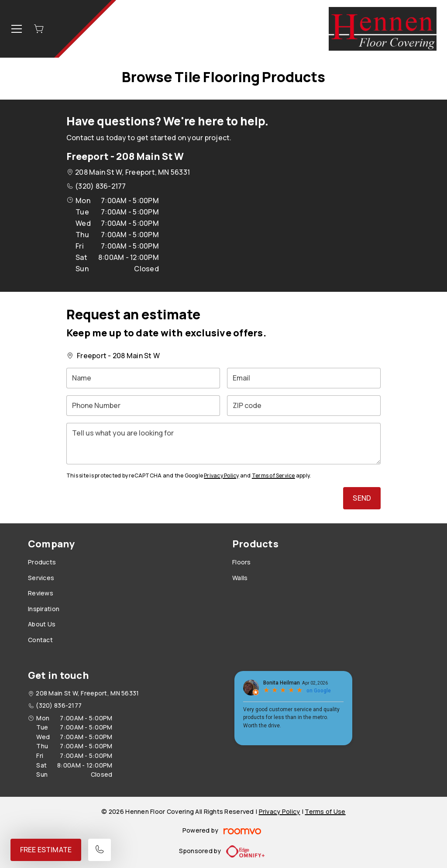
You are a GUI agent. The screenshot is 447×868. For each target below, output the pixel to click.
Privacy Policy (221, 475)
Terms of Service (273, 475)
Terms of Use (325, 811)
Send (362, 498)
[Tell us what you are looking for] (223, 444)
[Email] (304, 378)
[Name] (143, 378)
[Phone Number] (143, 406)
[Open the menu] (17, 29)
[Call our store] (100, 850)
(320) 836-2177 (100, 186)
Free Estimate (46, 850)
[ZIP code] (304, 406)
